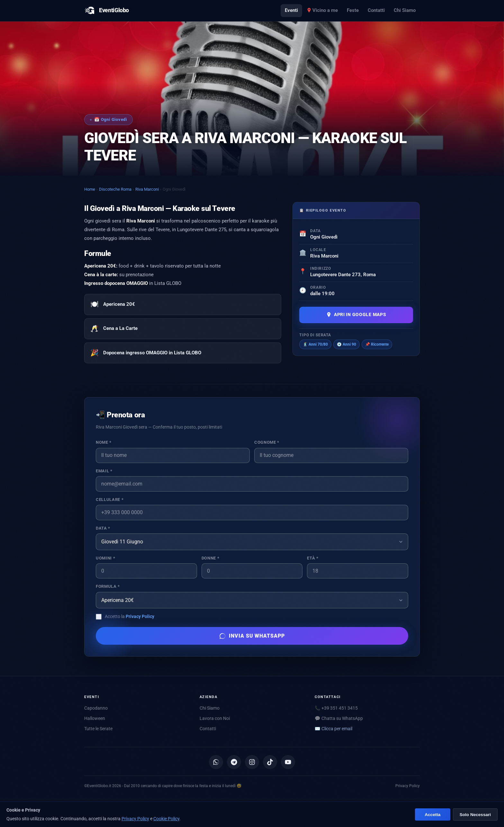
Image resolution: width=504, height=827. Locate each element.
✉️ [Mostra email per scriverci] (333, 729)
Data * (103, 528)
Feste (353, 10)
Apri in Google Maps (356, 315)
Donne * (210, 558)
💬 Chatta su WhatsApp (339, 718)
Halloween (95, 718)
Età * (313, 558)
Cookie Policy (166, 819)
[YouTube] (288, 762)
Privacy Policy (140, 616)
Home (90, 189)
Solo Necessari (475, 815)
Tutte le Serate (98, 729)
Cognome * (267, 442)
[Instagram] (252, 762)
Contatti (376, 10)
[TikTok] (270, 762)
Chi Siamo (405, 10)
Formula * (108, 586)
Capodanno (96, 708)
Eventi (291, 10)
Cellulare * (110, 500)
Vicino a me (322, 10)
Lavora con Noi (215, 718)
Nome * (104, 442)
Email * (104, 471)
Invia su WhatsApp (252, 636)
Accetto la (130, 616)
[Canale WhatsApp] (216, 762)
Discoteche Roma (115, 189)
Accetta (432, 815)
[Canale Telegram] (234, 762)
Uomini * (105, 558)
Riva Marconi (147, 189)
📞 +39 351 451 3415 (336, 708)
